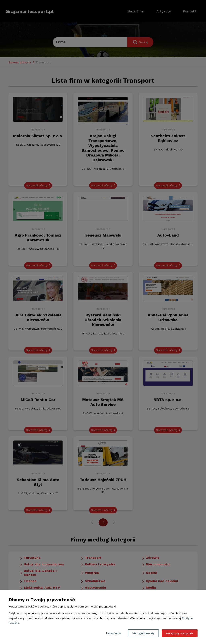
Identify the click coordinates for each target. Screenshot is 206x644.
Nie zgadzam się (143, 633)
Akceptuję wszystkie (180, 633)
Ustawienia (113, 633)
